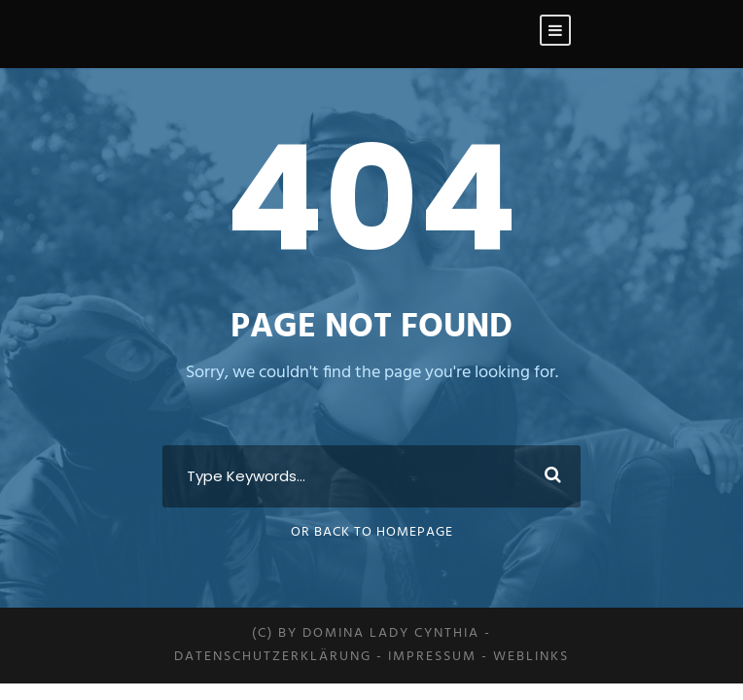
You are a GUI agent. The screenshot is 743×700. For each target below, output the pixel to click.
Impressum (432, 657)
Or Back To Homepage (372, 532)
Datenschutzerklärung (273, 657)
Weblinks (531, 657)
